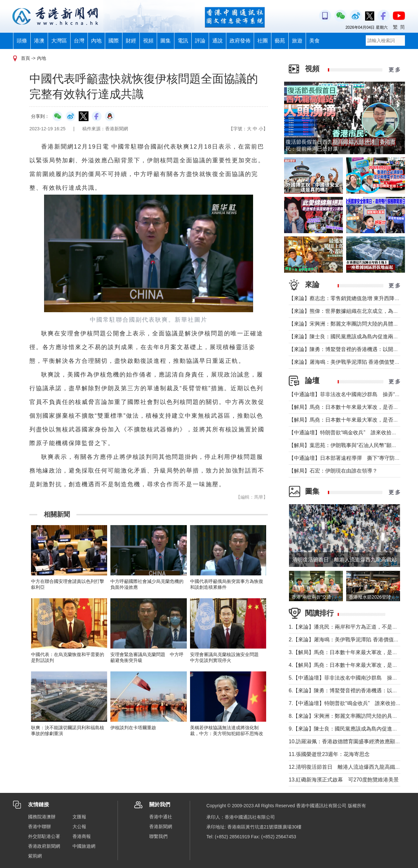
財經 (131, 41)
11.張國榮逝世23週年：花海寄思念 (329, 754)
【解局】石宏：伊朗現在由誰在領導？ (333, 471)
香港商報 (82, 836)
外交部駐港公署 (44, 836)
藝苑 (280, 41)
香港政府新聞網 (44, 846)
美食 (314, 41)
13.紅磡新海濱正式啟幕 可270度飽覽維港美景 (344, 780)
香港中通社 (161, 817)
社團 (263, 41)
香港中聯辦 (40, 827)
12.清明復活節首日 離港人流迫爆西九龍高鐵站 (345, 767)
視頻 (148, 41)
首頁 (25, 58)
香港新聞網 (161, 827)
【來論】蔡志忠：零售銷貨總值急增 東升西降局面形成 (352, 298)
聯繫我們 (158, 836)
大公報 (79, 827)
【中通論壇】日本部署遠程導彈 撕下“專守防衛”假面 (351, 458)
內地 (96, 41)
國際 (114, 41)
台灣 (79, 41)
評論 (200, 41)
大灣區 (59, 41)
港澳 (39, 41)
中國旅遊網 (84, 846)
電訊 (183, 41)
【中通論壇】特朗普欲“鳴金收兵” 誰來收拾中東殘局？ (353, 433)
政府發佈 (240, 41)
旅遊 (297, 41)
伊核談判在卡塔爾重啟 (133, 728)
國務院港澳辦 (42, 817)
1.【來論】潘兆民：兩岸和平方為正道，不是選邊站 (348, 627)
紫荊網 (35, 856)
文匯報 (79, 817)
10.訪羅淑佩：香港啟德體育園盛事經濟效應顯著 (345, 741)
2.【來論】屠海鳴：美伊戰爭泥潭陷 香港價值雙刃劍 (349, 640)
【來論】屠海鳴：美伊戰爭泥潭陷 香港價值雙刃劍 (347, 362)
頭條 (22, 41)
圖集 (166, 41)
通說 (217, 41)
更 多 (394, 70)
